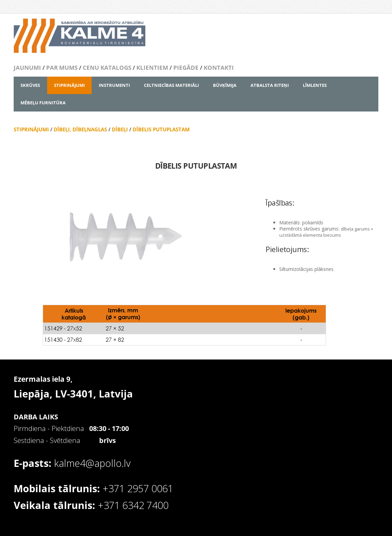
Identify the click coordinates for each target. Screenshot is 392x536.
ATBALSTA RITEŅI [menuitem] (270, 85)
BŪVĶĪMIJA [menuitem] (225, 85)
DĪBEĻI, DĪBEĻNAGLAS (80, 129)
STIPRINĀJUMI (31, 129)
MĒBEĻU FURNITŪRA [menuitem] (43, 103)
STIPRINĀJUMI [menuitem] (69, 85)
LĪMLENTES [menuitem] (315, 85)
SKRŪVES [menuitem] (30, 85)
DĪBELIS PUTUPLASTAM (161, 129)
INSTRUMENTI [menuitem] (114, 85)
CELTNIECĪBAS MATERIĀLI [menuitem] (171, 85)
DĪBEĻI (120, 129)
